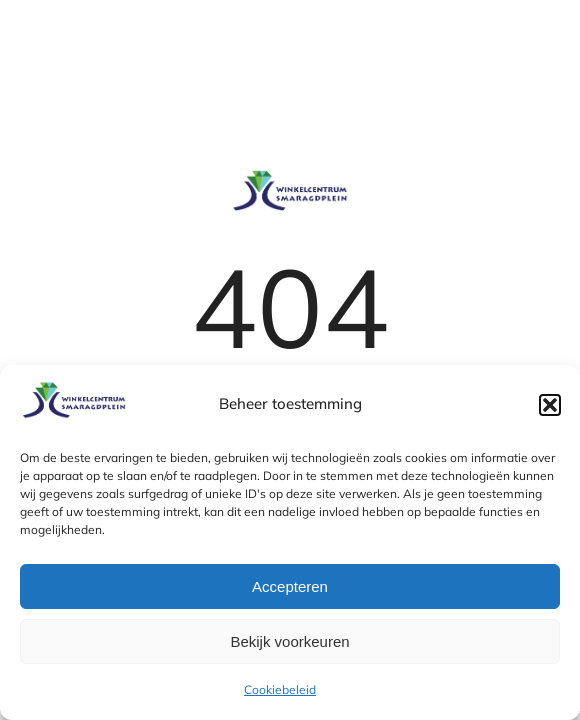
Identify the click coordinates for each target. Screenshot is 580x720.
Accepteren (290, 586)
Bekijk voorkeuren (289, 641)
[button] (550, 405)
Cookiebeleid (280, 689)
